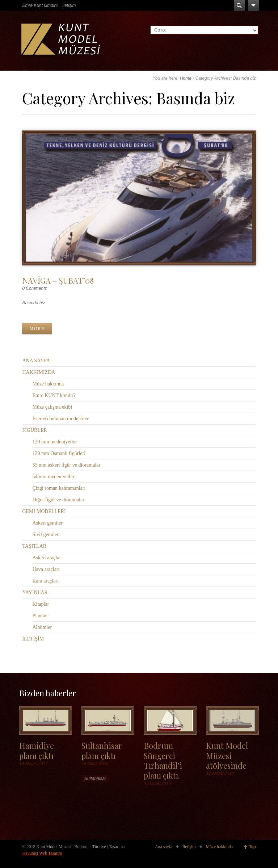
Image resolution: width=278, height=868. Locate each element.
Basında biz (33, 303)
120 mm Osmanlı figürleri (59, 453)
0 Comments (34, 288)
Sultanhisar (95, 779)
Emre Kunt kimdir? (40, 5)
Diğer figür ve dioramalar (58, 500)
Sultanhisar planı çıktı (102, 750)
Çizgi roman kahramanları (59, 488)
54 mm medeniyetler (53, 477)
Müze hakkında (48, 384)
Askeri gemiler (47, 523)
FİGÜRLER (34, 430)
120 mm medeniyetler (54, 442)
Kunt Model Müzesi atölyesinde (227, 755)
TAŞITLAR (34, 546)
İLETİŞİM (33, 639)
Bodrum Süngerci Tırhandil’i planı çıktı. (163, 760)
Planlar (39, 616)
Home (186, 78)
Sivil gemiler (45, 535)
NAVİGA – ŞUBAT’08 (58, 280)
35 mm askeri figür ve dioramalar (66, 465)
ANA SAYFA (36, 361)
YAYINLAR (35, 592)
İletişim (69, 5)
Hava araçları (46, 569)
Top (252, 847)
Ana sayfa (164, 847)
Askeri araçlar (47, 558)
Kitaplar (41, 604)
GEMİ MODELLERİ (44, 511)
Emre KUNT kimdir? (54, 395)
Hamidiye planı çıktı (37, 750)
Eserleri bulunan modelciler (60, 419)
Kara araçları (45, 581)
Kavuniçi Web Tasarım (42, 853)
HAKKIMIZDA (39, 372)
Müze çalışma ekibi (52, 407)
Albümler (42, 627)
